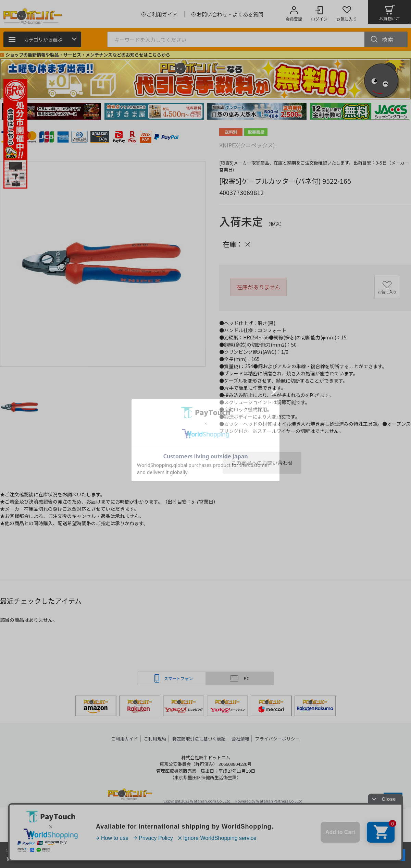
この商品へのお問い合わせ (262, 462)
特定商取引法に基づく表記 (199, 739)
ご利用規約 (156, 739)
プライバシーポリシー (277, 739)
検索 (388, 39)
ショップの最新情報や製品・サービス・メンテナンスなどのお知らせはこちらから (88, 55)
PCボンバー (130, 795)
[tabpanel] (51, 111)
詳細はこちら (73, 858)
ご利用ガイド (125, 739)
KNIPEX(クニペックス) (247, 145)
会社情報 (240, 739)
